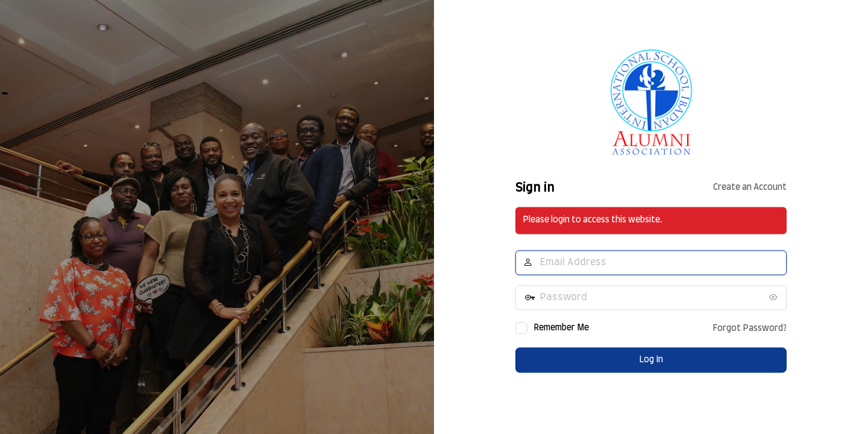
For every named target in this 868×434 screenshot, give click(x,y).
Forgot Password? (750, 329)
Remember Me (561, 328)
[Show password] (775, 297)
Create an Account (750, 188)
